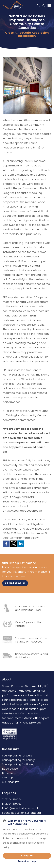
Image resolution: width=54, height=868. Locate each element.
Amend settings (27, 861)
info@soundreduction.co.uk (22, 808)
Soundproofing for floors (18, 764)
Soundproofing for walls (17, 756)
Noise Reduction (12, 773)
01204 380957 (13, 804)
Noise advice (10, 769)
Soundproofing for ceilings (19, 760)
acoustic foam (31, 320)
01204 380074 (11, 533)
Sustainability (10, 782)
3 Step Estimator (15, 583)
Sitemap (7, 778)
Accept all (27, 856)
